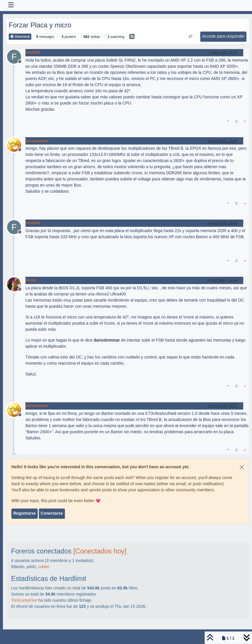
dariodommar (37, 141)
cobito (44, 567)
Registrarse (24, 513)
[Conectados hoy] (100, 551)
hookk (31, 280)
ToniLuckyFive (24, 600)
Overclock (20, 37)
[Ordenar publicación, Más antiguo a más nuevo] (191, 36)
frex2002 (33, 53)
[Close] (242, 467)
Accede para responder (223, 36)
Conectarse (52, 513)
